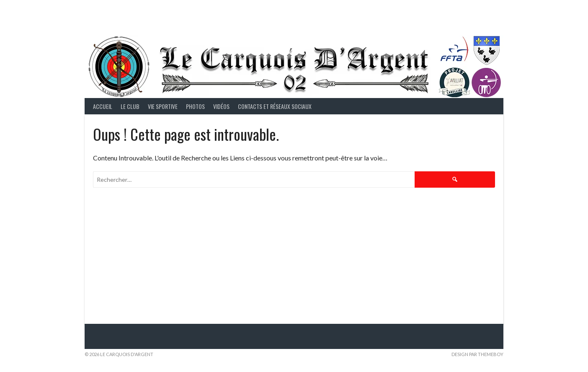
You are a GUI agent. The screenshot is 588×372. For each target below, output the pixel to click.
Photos (195, 106)
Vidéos (221, 106)
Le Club (130, 106)
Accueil (103, 106)
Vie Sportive (163, 106)
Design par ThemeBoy (477, 354)
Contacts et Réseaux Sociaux (275, 106)
